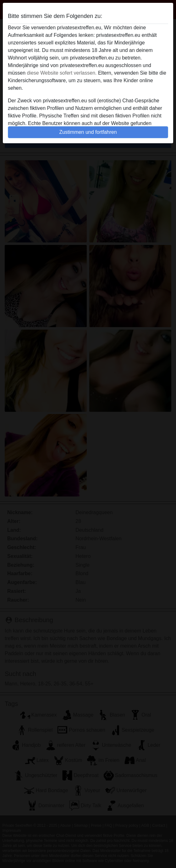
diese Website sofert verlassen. (62, 73)
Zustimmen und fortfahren (88, 132)
